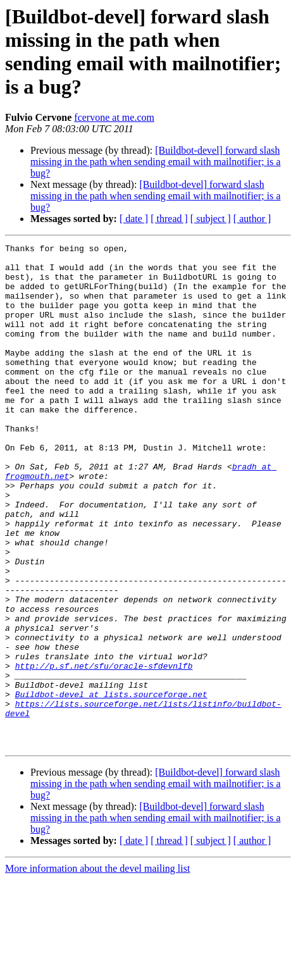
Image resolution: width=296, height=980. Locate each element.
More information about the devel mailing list (97, 969)
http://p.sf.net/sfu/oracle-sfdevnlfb (104, 751)
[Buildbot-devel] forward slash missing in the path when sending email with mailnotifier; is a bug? (156, 162)
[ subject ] (211, 219)
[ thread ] (169, 219)
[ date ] (134, 219)
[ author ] (252, 219)
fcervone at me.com (114, 117)
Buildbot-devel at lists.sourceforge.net (111, 785)
